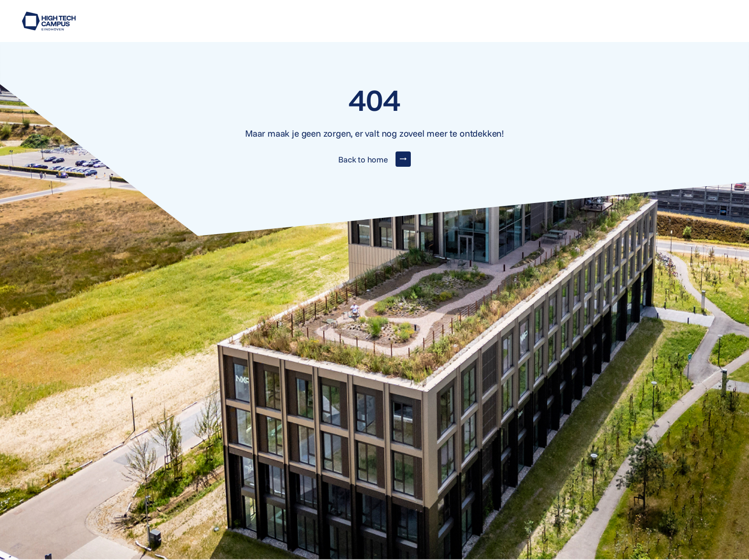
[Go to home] (49, 21)
